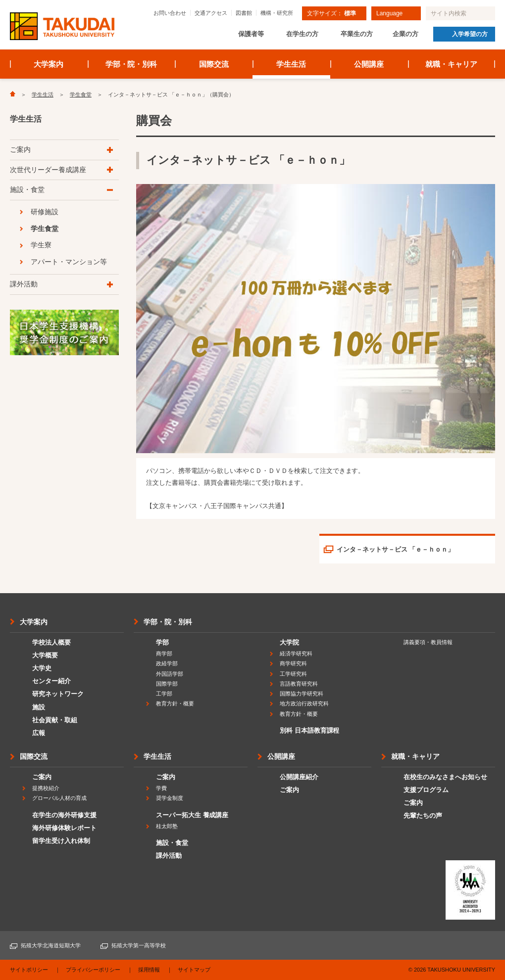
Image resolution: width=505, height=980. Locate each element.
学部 (162, 642)
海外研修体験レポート (64, 828)
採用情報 (149, 970)
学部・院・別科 (131, 64)
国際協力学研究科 (302, 694)
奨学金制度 (170, 798)
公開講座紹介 (299, 777)
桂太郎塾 (167, 826)
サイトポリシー (29, 970)
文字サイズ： (331, 13)
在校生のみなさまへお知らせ (445, 777)
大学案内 (49, 64)
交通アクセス (211, 13)
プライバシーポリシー (93, 970)
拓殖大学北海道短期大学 (51, 945)
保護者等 (251, 34)
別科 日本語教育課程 (309, 730)
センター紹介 (51, 681)
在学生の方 (302, 34)
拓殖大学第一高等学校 (139, 945)
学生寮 (41, 245)
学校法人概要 (51, 642)
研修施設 (45, 212)
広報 (39, 733)
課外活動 (24, 284)
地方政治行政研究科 (304, 703)
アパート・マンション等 (69, 262)
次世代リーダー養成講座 (48, 170)
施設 (39, 707)
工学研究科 (293, 674)
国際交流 (214, 64)
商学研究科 (293, 663)
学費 (161, 788)
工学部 (164, 694)
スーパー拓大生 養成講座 (192, 815)
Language (389, 13)
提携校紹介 (46, 788)
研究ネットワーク (58, 694)
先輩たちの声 (423, 816)
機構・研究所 (277, 13)
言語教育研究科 (299, 684)
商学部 (164, 653)
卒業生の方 (357, 34)
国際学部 (167, 684)
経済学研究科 (296, 653)
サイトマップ (194, 970)
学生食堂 (81, 94)
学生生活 (291, 64)
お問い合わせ (170, 13)
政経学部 (167, 663)
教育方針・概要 (175, 703)
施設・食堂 (27, 189)
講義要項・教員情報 (428, 642)
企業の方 (405, 34)
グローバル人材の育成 (59, 798)
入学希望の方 (470, 34)
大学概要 (45, 655)
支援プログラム (426, 790)
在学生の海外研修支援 (64, 815)
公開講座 (369, 64)
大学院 (289, 642)
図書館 (244, 13)
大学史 (42, 668)
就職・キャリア (451, 64)
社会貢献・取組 (55, 720)
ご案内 (20, 149)
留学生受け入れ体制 (61, 841)
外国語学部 (170, 674)
